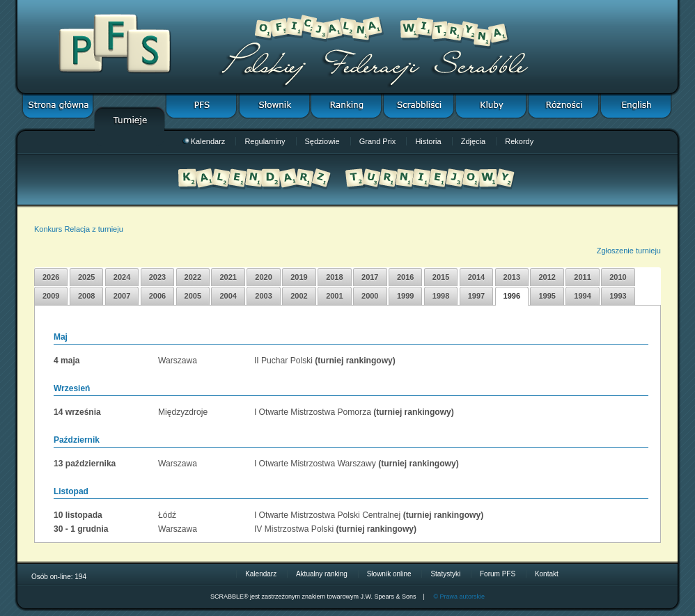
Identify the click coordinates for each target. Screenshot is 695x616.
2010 (618, 277)
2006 (157, 296)
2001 (334, 296)
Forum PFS (498, 574)
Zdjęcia (473, 141)
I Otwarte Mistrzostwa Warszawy (315, 464)
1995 (547, 296)
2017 (370, 277)
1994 (582, 296)
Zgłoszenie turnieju (629, 251)
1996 (512, 296)
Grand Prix (378, 141)
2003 (263, 296)
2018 (334, 277)
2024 (122, 277)
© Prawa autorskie (459, 597)
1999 (405, 296)
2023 (157, 277)
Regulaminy (265, 141)
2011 (582, 277)
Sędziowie (322, 141)
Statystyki (445, 574)
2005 (193, 296)
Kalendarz (204, 141)
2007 (122, 296)
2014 (476, 277)
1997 (476, 296)
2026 (51, 277)
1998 (441, 296)
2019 (299, 277)
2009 (51, 296)
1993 (618, 296)
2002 (299, 296)
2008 (86, 296)
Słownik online (389, 574)
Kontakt (547, 574)
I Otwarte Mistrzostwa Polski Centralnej (327, 515)
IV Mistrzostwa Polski (294, 529)
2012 (547, 277)
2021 (228, 277)
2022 (193, 277)
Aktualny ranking (322, 574)
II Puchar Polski (283, 361)
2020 (263, 277)
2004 (228, 296)
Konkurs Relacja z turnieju (79, 229)
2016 (405, 277)
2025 (86, 277)
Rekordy (519, 141)
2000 (370, 296)
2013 (512, 277)
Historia (428, 141)
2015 (441, 277)
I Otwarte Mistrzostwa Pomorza (313, 412)
